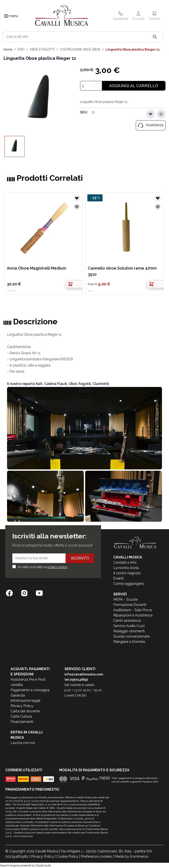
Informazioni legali (25, 701)
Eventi (118, 578)
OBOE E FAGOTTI (42, 49)
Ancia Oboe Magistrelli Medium (37, 268)
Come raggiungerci (129, 584)
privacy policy (57, 567)
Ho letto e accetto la (43, 567)
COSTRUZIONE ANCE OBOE (80, 49)
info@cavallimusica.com (84, 674)
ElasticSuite (43, 865)
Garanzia (18, 695)
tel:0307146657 (76, 680)
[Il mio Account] (138, 16)
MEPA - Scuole (125, 599)
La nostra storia (126, 568)
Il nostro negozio (127, 573)
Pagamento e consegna (30, 690)
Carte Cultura (21, 716)
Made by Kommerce (131, 856)
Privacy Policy (22, 706)
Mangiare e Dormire (129, 642)
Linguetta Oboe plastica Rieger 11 (133, 49)
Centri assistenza (127, 621)
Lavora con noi (23, 743)
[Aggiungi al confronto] (161, 114)
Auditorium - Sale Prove (133, 610)
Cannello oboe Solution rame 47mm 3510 (122, 271)
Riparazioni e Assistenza (133, 615)
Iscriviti (80, 558)
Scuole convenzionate (131, 636)
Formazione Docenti (130, 605)
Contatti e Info (125, 563)
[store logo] (62, 16)
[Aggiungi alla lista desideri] (151, 114)
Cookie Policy (67, 856)
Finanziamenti (22, 722)
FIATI (21, 49)
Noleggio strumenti (129, 631)
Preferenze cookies (96, 856)
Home (8, 49)
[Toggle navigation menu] (6, 16)
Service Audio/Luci (129, 626)
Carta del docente (25, 711)
